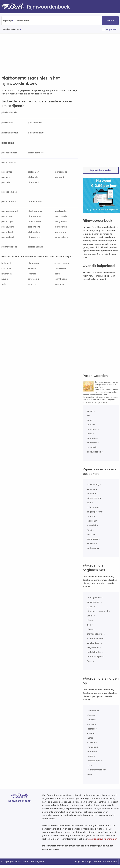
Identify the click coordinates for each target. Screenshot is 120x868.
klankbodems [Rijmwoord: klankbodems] (35, 211)
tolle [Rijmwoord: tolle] (4, 284)
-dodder (91, 733)
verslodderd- (94, 643)
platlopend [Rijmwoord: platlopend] (33, 182)
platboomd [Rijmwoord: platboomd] (8, 143)
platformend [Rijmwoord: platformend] (34, 221)
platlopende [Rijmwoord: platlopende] (61, 227)
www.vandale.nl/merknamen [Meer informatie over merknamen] (102, 839)
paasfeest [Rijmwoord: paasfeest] (92, 443)
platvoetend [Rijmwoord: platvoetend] (34, 237)
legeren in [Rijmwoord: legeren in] (7, 274)
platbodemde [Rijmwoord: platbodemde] (9, 112)
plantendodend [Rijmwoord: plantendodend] (9, 247)
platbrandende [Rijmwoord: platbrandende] (36, 247)
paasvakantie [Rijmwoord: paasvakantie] (94, 452)
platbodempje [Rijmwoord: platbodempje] (9, 162)
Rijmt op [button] (7, 21)
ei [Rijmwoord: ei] (88, 415)
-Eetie (90, 738)
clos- (89, 620)
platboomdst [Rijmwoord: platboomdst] (61, 216)
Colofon (97, 862)
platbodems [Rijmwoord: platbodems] (35, 122)
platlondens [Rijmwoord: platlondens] (34, 227)
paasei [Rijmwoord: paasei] (90, 424)
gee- (89, 625)
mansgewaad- (94, 598)
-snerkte (91, 742)
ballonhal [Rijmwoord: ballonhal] (6, 263)
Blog (77, 862)
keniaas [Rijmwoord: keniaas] (32, 268)
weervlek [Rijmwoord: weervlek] (59, 284)
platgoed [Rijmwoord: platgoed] (59, 177)
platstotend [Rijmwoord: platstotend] (60, 232)
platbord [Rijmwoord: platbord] (6, 177)
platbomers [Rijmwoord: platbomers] (34, 172)
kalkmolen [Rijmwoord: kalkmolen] (7, 268)
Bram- (90, 616)
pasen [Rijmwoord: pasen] (90, 411)
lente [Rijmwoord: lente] (90, 434)
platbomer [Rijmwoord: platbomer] (7, 172)
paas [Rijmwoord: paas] (89, 420)
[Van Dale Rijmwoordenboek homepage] (14, 7)
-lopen (90, 756)
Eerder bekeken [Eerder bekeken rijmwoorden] (11, 29)
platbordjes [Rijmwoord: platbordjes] (7, 221)
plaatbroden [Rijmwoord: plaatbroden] (61, 211)
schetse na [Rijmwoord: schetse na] (33, 279)
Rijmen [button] (110, 20)
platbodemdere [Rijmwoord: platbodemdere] (9, 153)
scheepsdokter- (95, 638)
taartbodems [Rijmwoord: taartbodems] (61, 237)
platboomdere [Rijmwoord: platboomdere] (9, 201)
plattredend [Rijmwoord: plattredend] (8, 237)
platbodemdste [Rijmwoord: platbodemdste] (36, 153)
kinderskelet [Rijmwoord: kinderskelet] (61, 268)
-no (89, 765)
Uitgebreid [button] (112, 29)
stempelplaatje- (95, 634)
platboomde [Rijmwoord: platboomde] (61, 172)
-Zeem (90, 715)
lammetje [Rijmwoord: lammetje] (92, 438)
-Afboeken (92, 711)
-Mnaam (91, 752)
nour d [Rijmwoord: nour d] (5, 279)
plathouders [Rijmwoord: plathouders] (8, 227)
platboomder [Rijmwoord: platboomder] (35, 216)
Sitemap (86, 862)
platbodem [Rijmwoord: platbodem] (8, 122)
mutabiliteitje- (94, 652)
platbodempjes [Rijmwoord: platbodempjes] (9, 192)
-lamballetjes (94, 761)
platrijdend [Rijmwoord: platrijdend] (7, 232)
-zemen (91, 724)
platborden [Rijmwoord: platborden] (34, 177)
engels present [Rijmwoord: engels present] (62, 263)
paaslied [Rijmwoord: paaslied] (91, 447)
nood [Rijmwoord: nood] (57, 274)
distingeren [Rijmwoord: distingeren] (34, 263)
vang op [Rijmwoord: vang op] (32, 284)
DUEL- (90, 607)
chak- (90, 629)
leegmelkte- (93, 647)
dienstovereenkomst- (98, 611)
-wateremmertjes (96, 770)
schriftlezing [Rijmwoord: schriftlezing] (61, 279)
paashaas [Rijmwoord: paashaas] (92, 429)
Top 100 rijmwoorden (101, 170)
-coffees (91, 729)
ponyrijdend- (94, 602)
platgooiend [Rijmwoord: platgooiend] (61, 221)
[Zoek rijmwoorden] (31, 21)
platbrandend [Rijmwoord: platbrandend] (35, 201)
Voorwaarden (110, 862)
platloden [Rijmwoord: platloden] (6, 182)
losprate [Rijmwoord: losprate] (32, 274)
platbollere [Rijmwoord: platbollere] (7, 216)
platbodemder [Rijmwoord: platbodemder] (10, 133)
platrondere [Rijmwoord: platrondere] (34, 232)
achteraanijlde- (95, 656)
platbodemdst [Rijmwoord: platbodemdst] (36, 133)
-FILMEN (91, 720)
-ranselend (92, 747)
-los (89, 774)
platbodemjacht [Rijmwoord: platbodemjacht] (10, 211)
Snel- (90, 661)
